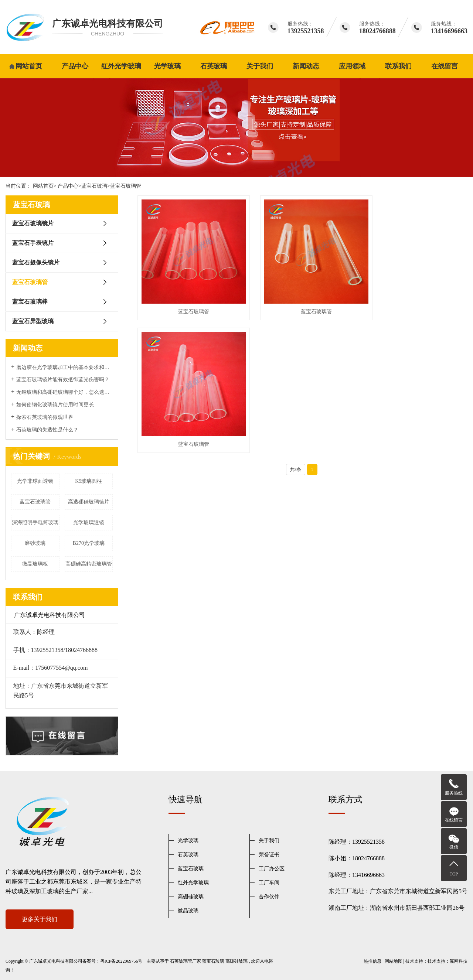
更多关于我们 (40, 919)
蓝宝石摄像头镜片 (36, 262)
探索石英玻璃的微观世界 (45, 417)
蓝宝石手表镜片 (33, 243)
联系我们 (398, 66)
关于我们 (260, 66)
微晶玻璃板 (35, 564)
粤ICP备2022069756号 (121, 961)
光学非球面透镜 (35, 481)
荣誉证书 (269, 855)
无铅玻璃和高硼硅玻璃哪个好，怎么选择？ (64, 392)
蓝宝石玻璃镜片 (33, 223)
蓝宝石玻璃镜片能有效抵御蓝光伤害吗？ (63, 380)
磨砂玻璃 (35, 543)
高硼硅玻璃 (191, 897)
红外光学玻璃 (121, 66)
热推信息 (372, 961)
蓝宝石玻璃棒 (30, 302)
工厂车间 (269, 883)
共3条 (296, 328)
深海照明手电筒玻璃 (35, 523)
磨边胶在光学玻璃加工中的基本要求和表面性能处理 (64, 367)
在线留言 (445, 66)
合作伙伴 (269, 897)
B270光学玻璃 (89, 543)
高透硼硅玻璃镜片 (89, 502)
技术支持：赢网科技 (448, 961)
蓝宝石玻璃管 (126, 186)
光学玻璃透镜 (89, 523)
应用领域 (352, 66)
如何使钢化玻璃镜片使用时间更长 (55, 405)
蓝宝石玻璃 (94, 186)
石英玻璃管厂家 (186, 961)
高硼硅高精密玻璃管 (89, 564)
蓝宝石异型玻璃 (33, 321)
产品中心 (75, 66)
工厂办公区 (272, 869)
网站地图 (394, 961)
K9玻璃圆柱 (89, 481)
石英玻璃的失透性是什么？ (47, 430)
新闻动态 (306, 66)
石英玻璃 (214, 66)
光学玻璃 (167, 66)
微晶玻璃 (188, 911)
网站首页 (29, 66)
